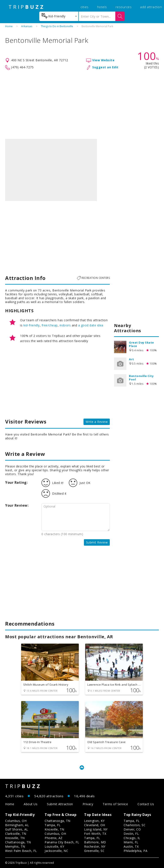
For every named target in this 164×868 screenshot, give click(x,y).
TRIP (27, 7)
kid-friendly (32, 325)
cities (85, 7)
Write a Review (97, 422)
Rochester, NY (95, 846)
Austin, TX (131, 846)
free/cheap (50, 325)
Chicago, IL (132, 838)
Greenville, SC (94, 851)
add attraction (151, 7)
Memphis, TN (15, 846)
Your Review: (17, 505)
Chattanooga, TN (18, 842)
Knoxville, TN (15, 838)
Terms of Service (115, 804)
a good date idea (91, 325)
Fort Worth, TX (95, 834)
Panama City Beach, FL (62, 842)
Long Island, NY (96, 829)
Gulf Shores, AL (17, 829)
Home (9, 26)
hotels (102, 7)
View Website (103, 60)
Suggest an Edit (105, 67)
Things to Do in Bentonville (57, 26)
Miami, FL (131, 842)
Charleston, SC (135, 825)
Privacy (88, 804)
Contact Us (146, 804)
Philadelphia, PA (135, 851)
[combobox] (59, 16)
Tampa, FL (53, 825)
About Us (31, 804)
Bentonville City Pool (141, 378)
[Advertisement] (82, 105)
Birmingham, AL (17, 825)
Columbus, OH (16, 821)
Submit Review (97, 542)
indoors (65, 325)
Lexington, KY (94, 821)
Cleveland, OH (95, 825)
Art (132, 359)
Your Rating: (16, 482)
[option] (51, 170)
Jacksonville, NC (56, 851)
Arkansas (27, 26)
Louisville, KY (54, 846)
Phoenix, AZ (54, 838)
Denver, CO (132, 829)
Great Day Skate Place (141, 344)
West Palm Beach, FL (21, 851)
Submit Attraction (60, 804)
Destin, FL (131, 834)
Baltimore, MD (95, 842)
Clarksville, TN (16, 834)
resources (124, 7)
